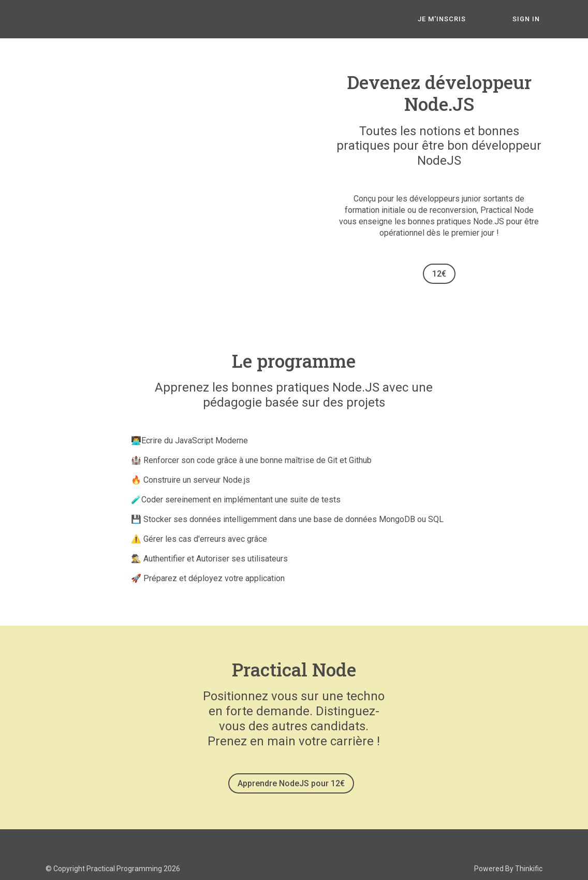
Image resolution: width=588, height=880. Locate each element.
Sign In (529, 19)
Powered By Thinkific (508, 866)
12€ (439, 274)
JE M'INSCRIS (454, 19)
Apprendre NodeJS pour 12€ (290, 783)
